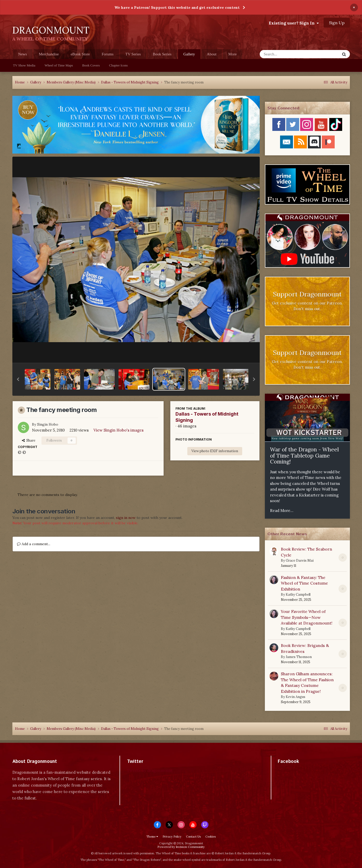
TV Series (133, 54)
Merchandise (49, 54)
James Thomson (299, 657)
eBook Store (80, 54)
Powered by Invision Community (181, 847)
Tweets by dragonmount (150, 770)
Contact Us (193, 837)
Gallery (189, 56)
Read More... (282, 511)
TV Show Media (24, 65)
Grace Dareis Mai (300, 561)
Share (29, 440)
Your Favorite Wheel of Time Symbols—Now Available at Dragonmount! (307, 617)
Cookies (211, 837)
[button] (18, 379)
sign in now (126, 518)
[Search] (286, 54)
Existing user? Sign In (294, 23)
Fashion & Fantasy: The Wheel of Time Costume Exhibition (304, 583)
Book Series (162, 54)
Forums (108, 54)
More (233, 54)
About (212, 54)
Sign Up (337, 23)
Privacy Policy (172, 837)
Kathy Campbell (298, 595)
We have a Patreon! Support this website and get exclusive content (177, 7)
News (23, 54)
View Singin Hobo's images (119, 430)
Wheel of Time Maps (59, 65)
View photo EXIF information (215, 451)
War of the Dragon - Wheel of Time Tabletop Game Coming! (304, 456)
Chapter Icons (118, 65)
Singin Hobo (48, 424)
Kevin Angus (296, 697)
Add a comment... (34, 544)
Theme (152, 837)
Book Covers (91, 65)
